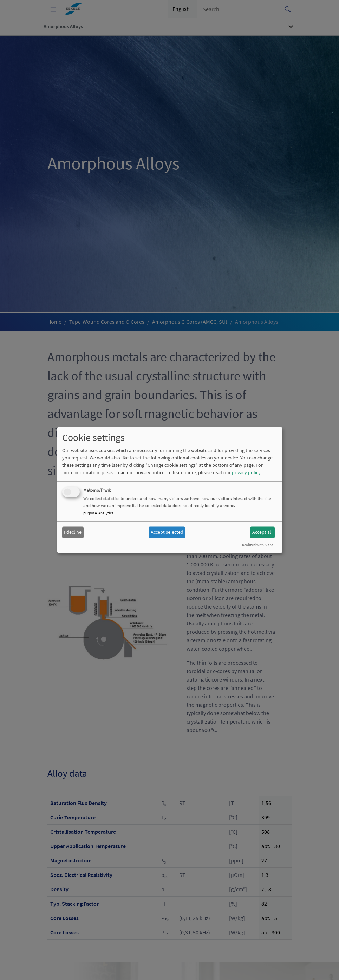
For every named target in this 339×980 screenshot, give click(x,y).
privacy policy (246, 473)
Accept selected (167, 532)
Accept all (262, 532)
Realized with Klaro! (258, 545)
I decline (73, 532)
